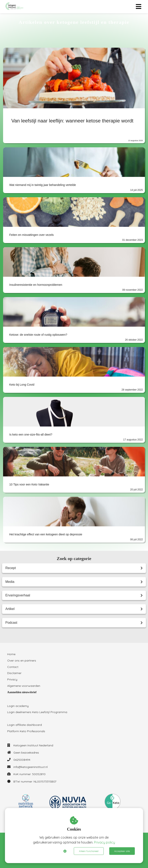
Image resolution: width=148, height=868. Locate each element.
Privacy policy (105, 842)
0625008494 (22, 760)
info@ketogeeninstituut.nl (31, 767)
